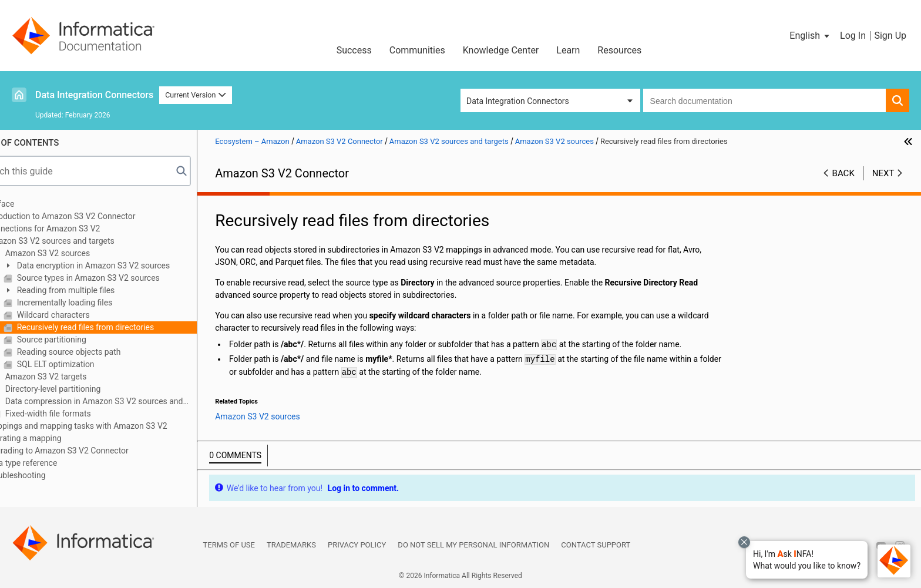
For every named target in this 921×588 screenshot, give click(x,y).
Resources (619, 50)
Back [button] (843, 173)
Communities (417, 50)
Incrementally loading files (97, 303)
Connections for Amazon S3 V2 (76, 229)
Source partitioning (84, 340)
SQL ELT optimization (88, 364)
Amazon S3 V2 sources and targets (84, 241)
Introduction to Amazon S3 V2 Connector (94, 216)
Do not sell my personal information (473, 545)
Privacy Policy (357, 545)
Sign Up (890, 36)
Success (354, 50)
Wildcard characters (86, 315)
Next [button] (883, 173)
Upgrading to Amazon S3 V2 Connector (91, 451)
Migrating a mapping (57, 438)
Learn (568, 50)
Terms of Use (229, 545)
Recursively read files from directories (118, 327)
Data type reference (55, 463)
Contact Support (596, 545)
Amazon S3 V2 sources (80, 253)
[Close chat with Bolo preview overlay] (744, 542)
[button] (807, 560)
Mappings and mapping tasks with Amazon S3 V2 (110, 426)
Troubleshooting (49, 475)
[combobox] (764, 100)
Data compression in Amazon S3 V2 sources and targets (121, 402)
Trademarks (291, 545)
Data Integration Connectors (94, 95)
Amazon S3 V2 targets (78, 377)
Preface (33, 204)
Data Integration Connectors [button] (518, 101)
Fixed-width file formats (80, 414)
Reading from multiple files (98, 290)
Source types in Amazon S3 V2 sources (121, 278)
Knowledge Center (501, 50)
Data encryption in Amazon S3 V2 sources (126, 266)
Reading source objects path (101, 352)
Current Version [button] (196, 95)
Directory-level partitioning (85, 389)
